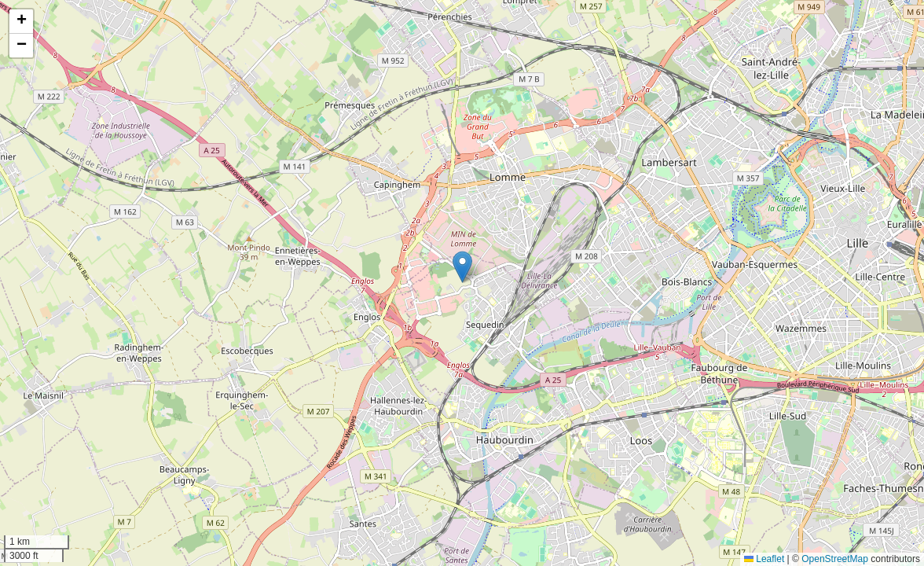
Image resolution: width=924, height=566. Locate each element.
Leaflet (764, 559)
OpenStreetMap (835, 559)
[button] (462, 267)
